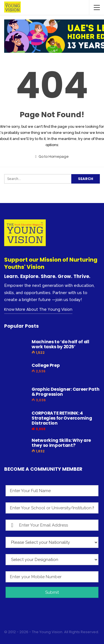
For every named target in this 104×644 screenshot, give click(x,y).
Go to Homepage (52, 156)
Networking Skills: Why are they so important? (61, 443)
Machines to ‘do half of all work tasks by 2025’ (60, 344)
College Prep (46, 365)
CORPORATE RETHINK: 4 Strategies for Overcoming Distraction (62, 418)
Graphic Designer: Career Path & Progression (65, 392)
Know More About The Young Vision (38, 309)
